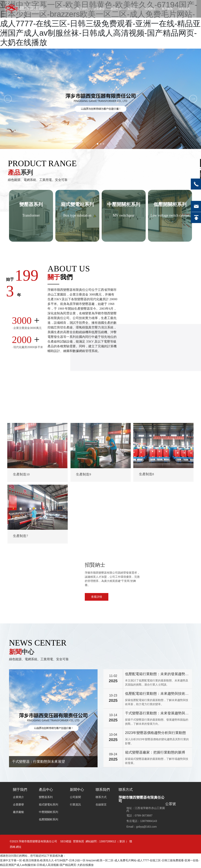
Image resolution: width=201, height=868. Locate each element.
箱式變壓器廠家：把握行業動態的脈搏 (155, 753)
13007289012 (108, 842)
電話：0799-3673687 (139, 816)
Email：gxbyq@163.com (142, 827)
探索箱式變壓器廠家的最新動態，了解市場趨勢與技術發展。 (157, 761)
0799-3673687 (171, 586)
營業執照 (79, 842)
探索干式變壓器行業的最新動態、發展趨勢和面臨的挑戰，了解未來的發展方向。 (157, 722)
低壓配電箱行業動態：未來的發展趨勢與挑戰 (157, 675)
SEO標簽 (66, 842)
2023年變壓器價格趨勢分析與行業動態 (155, 733)
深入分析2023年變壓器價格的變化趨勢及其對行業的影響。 (157, 742)
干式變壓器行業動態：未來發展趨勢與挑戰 (157, 714)
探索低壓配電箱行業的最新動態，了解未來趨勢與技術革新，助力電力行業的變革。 (157, 703)
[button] (97, 144)
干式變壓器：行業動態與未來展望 (38, 762)
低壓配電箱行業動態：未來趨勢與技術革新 (157, 695)
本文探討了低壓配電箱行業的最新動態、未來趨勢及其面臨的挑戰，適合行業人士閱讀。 (157, 683)
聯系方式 (126, 790)
